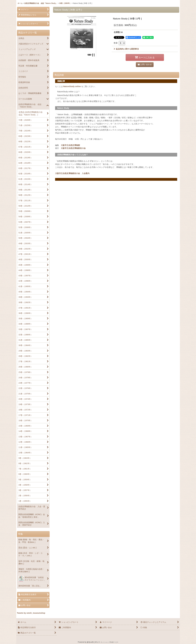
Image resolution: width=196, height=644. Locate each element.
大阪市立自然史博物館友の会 (73, 148)
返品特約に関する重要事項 (126, 49)
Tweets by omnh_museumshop (31, 613)
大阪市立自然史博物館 (70, 145)
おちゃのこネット (93, 642)
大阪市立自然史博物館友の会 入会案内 (72, 173)
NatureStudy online (72, 86)
